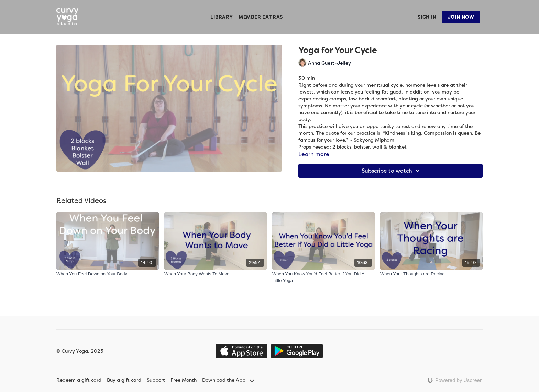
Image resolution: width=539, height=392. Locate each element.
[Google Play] (297, 351)
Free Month (184, 380)
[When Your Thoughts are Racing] (431, 274)
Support (156, 380)
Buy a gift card (124, 380)
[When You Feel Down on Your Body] (108, 274)
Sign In (427, 17)
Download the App (228, 380)
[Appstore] (241, 351)
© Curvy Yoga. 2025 (80, 351)
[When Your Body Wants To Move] (216, 274)
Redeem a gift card (79, 380)
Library (222, 17)
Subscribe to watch (392, 171)
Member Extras (261, 17)
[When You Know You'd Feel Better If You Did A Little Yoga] (323, 277)
